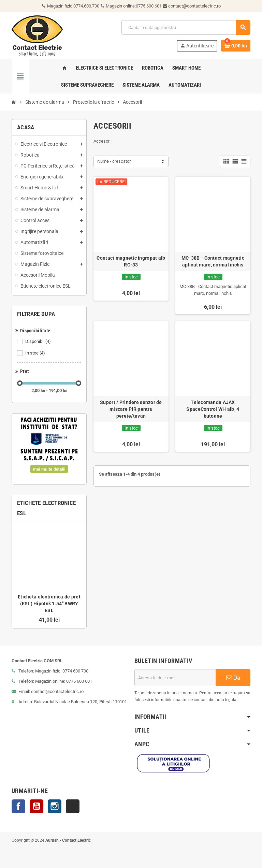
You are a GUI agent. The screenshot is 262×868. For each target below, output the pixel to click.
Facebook (18, 806)
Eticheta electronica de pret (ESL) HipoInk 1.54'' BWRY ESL (49, 604)
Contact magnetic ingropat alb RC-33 (131, 261)
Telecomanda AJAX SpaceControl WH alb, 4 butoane (213, 409)
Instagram (55, 806)
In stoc (36, 353)
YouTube (37, 806)
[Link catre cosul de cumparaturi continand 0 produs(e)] (236, 46)
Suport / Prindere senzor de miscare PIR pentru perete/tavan (131, 409)
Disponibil (39, 342)
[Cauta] (186, 27)
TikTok (73, 806)
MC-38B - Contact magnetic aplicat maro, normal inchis (213, 261)
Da (233, 678)
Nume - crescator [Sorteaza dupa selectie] (114, 161)
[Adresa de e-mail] (175, 678)
